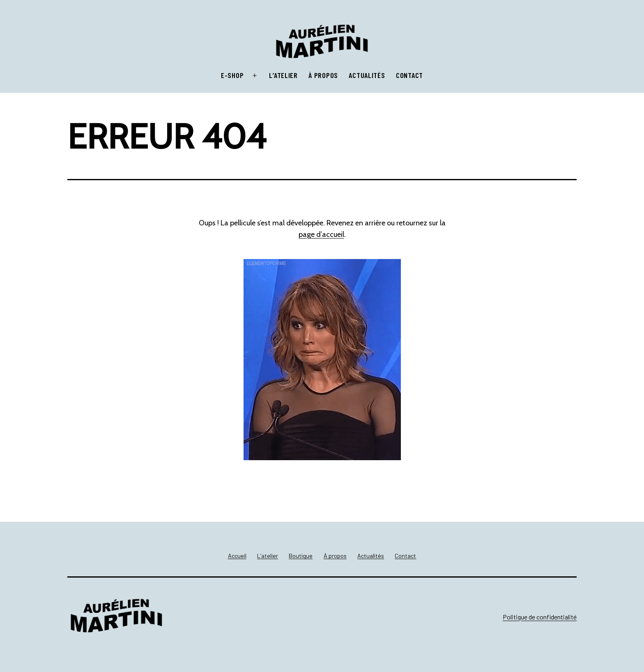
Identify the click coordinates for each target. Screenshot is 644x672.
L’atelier (283, 75)
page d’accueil (321, 234)
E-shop (232, 75)
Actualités (367, 75)
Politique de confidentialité (540, 617)
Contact (409, 75)
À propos (323, 75)
